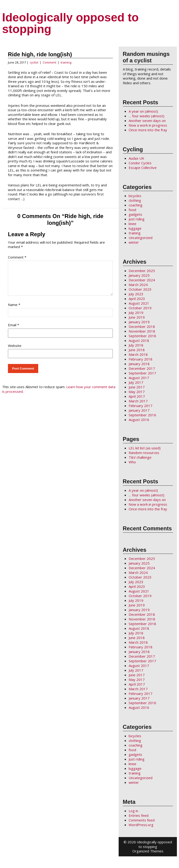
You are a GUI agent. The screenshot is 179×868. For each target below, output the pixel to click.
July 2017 (136, 382)
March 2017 (138, 401)
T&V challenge (140, 457)
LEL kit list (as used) (145, 448)
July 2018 (136, 345)
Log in (133, 811)
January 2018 (139, 364)
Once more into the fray (148, 130)
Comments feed (142, 820)
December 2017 (142, 368)
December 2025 (142, 271)
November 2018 (142, 331)
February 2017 (141, 406)
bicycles (135, 196)
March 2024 (138, 285)
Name (14, 310)
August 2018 (139, 340)
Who (132, 462)
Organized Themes (148, 851)
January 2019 (139, 322)
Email (14, 330)
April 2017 (137, 396)
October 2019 (140, 308)
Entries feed (139, 815)
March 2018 (138, 354)
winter (134, 242)
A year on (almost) (143, 111)
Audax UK (136, 158)
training (66, 62)
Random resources (144, 453)
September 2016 (142, 415)
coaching (136, 205)
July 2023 (136, 294)
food (132, 210)
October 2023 (140, 289)
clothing (135, 200)
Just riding (137, 219)
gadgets (135, 214)
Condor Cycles (140, 163)
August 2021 (139, 303)
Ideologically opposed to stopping (70, 23)
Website (15, 351)
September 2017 (142, 373)
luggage (135, 228)
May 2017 (137, 392)
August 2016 (139, 420)
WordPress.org (141, 825)
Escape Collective (143, 168)
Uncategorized (141, 238)
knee (133, 224)
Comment (49, 62)
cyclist (34, 62)
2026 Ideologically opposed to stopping (150, 844)
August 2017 (139, 378)
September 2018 (142, 336)
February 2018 (141, 359)
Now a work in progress (148, 125)
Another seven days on (147, 121)
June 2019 (137, 317)
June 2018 (137, 350)
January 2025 (139, 275)
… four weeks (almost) (146, 116)
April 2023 (137, 299)
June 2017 (137, 387)
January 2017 (139, 410)
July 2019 (136, 313)
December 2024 (142, 280)
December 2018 (142, 326)
